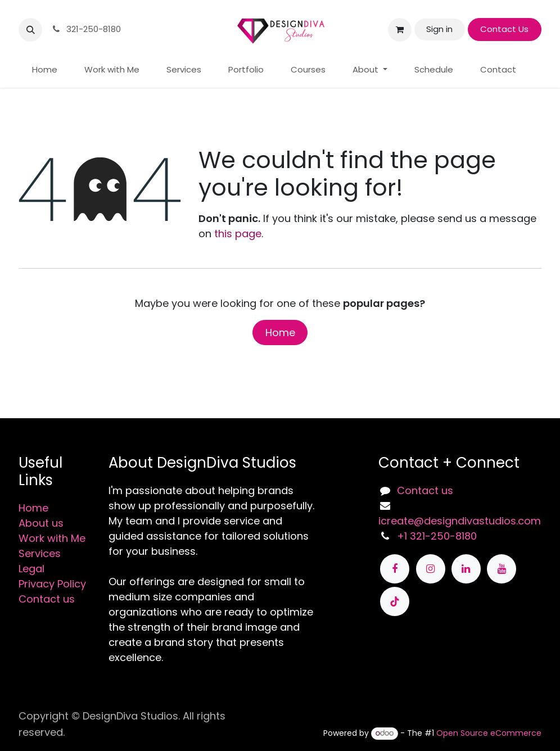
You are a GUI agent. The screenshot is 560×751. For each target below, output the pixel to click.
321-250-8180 (86, 29)
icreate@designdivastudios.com (460, 521)
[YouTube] (502, 569)
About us (41, 523)
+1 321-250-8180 (437, 536)
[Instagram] (431, 569)
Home (280, 332)
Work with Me (52, 538)
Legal (31, 569)
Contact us (47, 599)
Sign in (439, 29)
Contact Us (504, 29)
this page (238, 234)
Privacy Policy (52, 584)
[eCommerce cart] (400, 30)
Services (40, 553)
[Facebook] (395, 569)
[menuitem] (45, 70)
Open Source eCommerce (489, 733)
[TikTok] (395, 601)
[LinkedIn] (466, 569)
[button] (30, 30)
